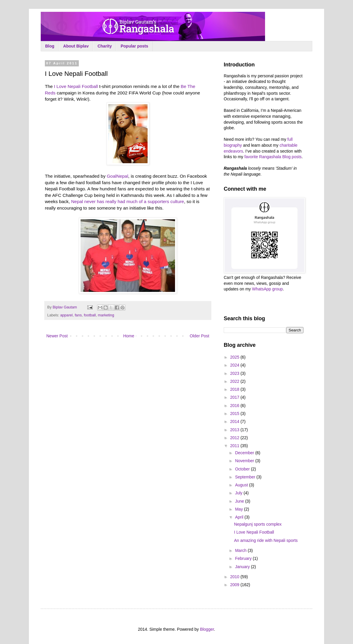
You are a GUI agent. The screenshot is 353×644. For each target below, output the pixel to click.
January (243, 567)
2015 (235, 413)
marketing (106, 315)
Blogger (207, 629)
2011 (235, 446)
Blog (50, 46)
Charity (104, 46)
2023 (235, 373)
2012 (235, 438)
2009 (235, 585)
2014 (235, 421)
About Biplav (76, 46)
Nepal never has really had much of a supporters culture (128, 201)
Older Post (200, 336)
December (245, 453)
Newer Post (57, 336)
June (240, 501)
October (243, 469)
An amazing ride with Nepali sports (266, 540)
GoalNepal (118, 176)
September (246, 477)
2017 (235, 397)
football (90, 315)
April (240, 517)
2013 (235, 430)
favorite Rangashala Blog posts (273, 157)
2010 (235, 577)
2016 (235, 406)
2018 (235, 389)
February (244, 558)
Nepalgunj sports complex (258, 524)
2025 (235, 357)
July (239, 493)
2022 (235, 381)
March (241, 550)
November (245, 461)
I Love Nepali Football (76, 86)
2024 (235, 365)
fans (78, 315)
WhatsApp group (267, 289)
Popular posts (134, 46)
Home (129, 336)
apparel (66, 315)
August (242, 485)
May (239, 509)
